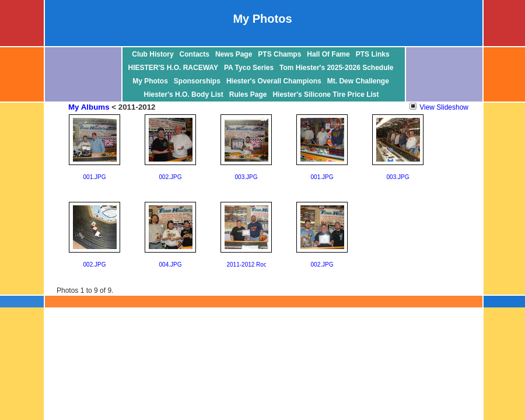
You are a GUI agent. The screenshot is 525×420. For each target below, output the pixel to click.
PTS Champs (279, 54)
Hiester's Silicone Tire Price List (325, 94)
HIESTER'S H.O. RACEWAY (173, 68)
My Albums (89, 107)
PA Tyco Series (249, 68)
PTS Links (373, 54)
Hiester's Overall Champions (274, 81)
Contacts (195, 54)
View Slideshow (439, 107)
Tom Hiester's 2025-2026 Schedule (336, 68)
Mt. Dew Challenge (358, 81)
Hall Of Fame (328, 54)
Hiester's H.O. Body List (184, 94)
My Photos (150, 81)
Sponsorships (197, 81)
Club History (153, 54)
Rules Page (248, 94)
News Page (234, 54)
